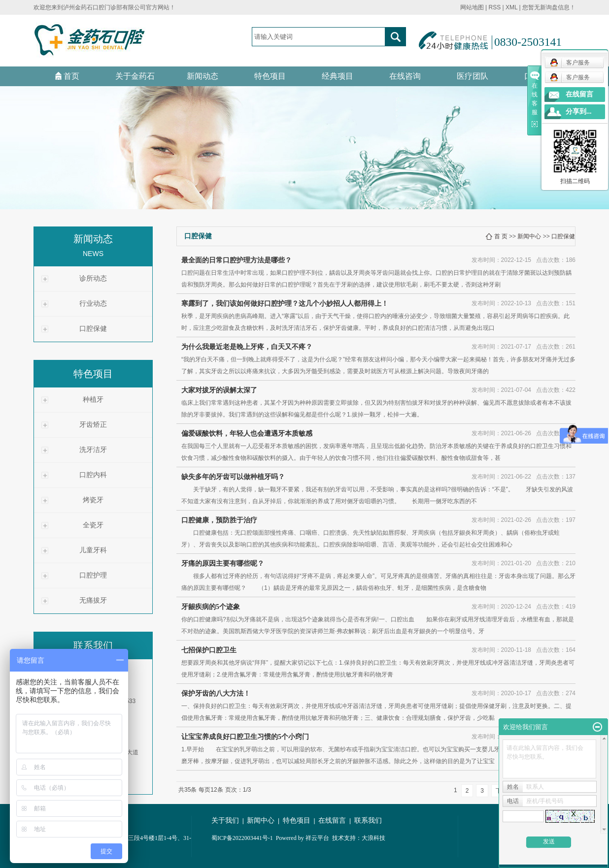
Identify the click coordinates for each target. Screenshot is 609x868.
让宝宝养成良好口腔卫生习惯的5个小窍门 (245, 737)
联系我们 (368, 820)
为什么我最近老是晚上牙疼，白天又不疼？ (247, 347)
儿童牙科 (93, 550)
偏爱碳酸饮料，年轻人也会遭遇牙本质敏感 (247, 434)
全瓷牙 (93, 525)
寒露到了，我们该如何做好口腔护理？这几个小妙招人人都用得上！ (285, 304)
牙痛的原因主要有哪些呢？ (223, 563)
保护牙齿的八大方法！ (216, 693)
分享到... (579, 112)
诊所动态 (93, 278)
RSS (494, 7)
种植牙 (93, 400)
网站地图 (472, 7)
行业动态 (93, 304)
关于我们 (225, 820)
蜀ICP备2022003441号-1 (242, 838)
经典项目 (338, 76)
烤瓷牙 (93, 500)
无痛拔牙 (93, 600)
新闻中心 (529, 236)
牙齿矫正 (93, 425)
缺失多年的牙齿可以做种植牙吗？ (233, 477)
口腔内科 (93, 475)
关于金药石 (135, 76)
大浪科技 (373, 838)
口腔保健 (93, 329)
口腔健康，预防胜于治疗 (219, 520)
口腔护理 (93, 575)
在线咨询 (405, 76)
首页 (67, 76)
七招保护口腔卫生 (209, 650)
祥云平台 (317, 838)
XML (511, 7)
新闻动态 (203, 76)
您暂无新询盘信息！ (549, 7)
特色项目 (270, 76)
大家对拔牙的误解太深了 (219, 390)
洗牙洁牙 (93, 450)
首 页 (501, 236)
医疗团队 (473, 76)
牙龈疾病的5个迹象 (211, 607)
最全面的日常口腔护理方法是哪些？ (237, 260)
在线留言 (332, 820)
